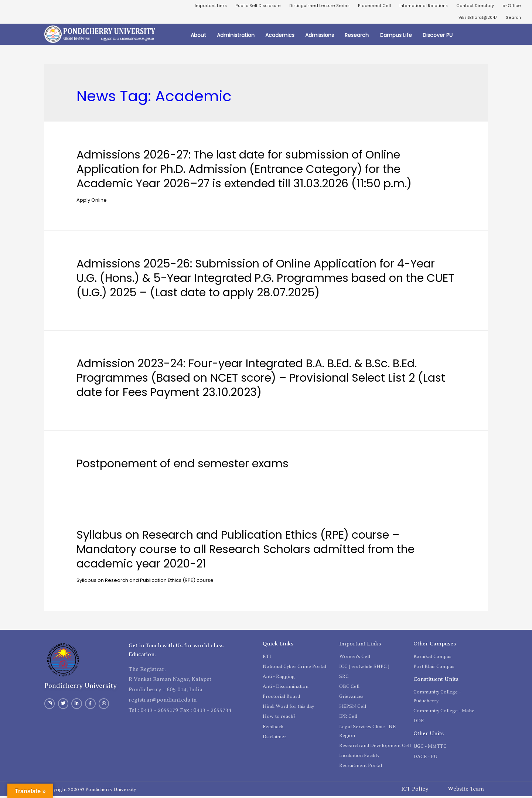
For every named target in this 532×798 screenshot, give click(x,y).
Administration (236, 37)
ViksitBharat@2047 (475, 19)
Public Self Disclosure (250, 6)
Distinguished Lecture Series (313, 6)
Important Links (201, 6)
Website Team (466, 790)
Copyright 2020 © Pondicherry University (90, 791)
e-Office (512, 6)
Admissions (320, 37)
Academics (280, 37)
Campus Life (396, 37)
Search (513, 19)
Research (357, 37)
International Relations (421, 6)
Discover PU (438, 37)
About (198, 37)
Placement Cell (370, 6)
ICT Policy (415, 790)
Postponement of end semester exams (183, 465)
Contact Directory (475, 6)
